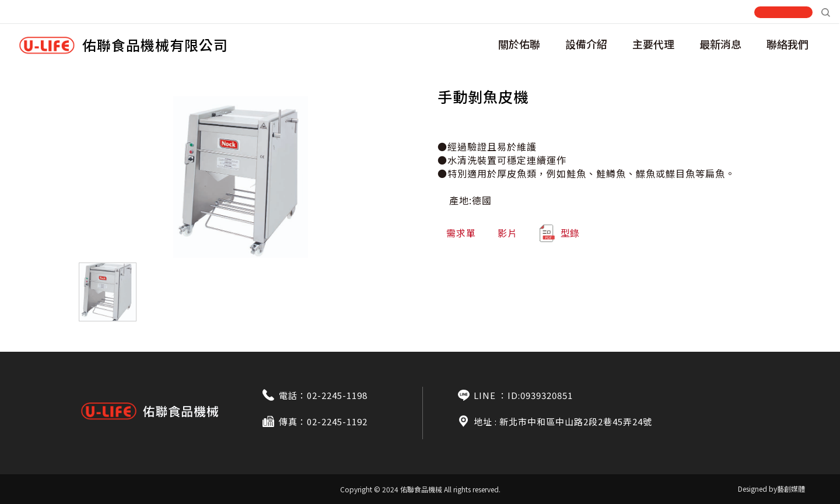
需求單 (461, 233)
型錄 (559, 233)
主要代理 (653, 44)
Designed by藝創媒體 (771, 489)
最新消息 (720, 44)
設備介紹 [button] (586, 44)
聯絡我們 (787, 44)
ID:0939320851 (540, 395)
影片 (508, 233)
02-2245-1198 (337, 395)
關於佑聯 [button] (519, 44)
